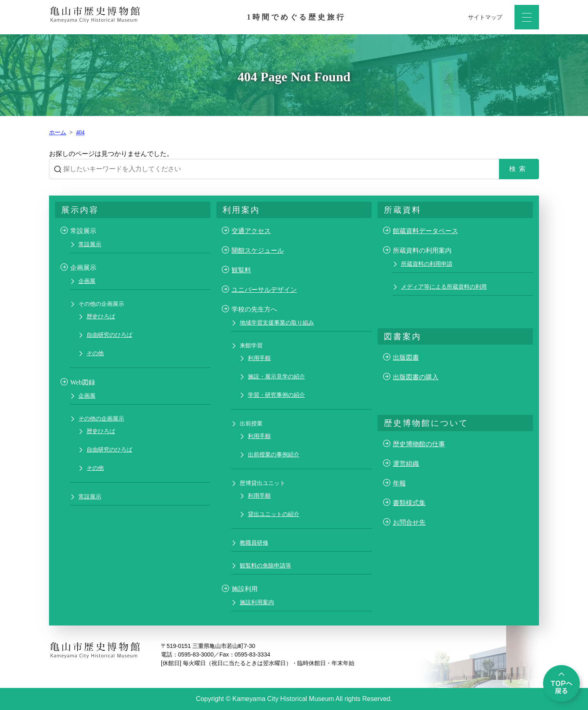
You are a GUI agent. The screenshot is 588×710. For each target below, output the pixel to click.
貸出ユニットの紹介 (274, 514)
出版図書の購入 (416, 377)
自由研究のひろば (109, 335)
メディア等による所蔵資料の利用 (444, 287)
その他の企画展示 (101, 419)
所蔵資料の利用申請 (427, 264)
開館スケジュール (258, 250)
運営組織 (406, 464)
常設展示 (90, 244)
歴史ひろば (101, 317)
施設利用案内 (257, 602)
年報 (399, 483)
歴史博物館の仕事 (419, 444)
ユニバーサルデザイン (264, 290)
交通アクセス (251, 231)
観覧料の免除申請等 (265, 566)
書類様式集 (409, 503)
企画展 (87, 281)
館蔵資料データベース (425, 231)
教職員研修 (254, 543)
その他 (95, 353)
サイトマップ (485, 17)
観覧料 (241, 270)
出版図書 (406, 357)
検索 (519, 169)
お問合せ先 (409, 522)
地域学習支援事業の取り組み (277, 323)
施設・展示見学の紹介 (276, 377)
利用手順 (259, 358)
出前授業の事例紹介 (274, 455)
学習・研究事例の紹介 (276, 395)
